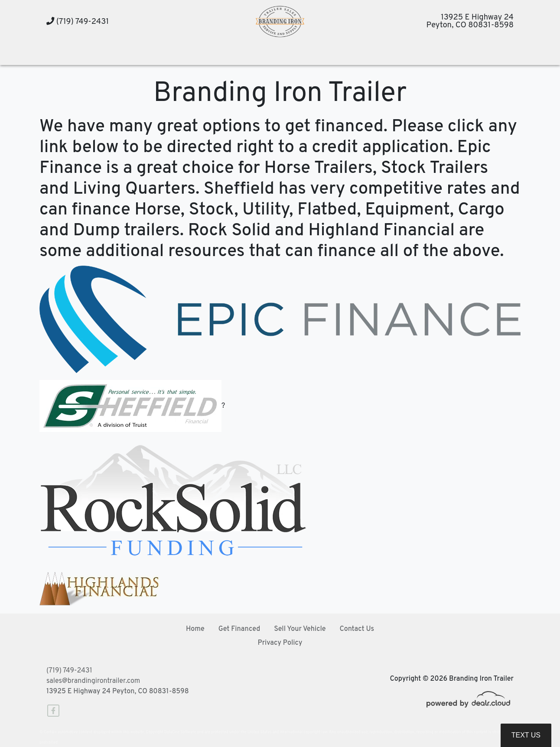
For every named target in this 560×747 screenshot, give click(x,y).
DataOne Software (180, 732)
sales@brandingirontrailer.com (93, 681)
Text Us (526, 735)
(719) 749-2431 (78, 22)
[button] (161, 54)
